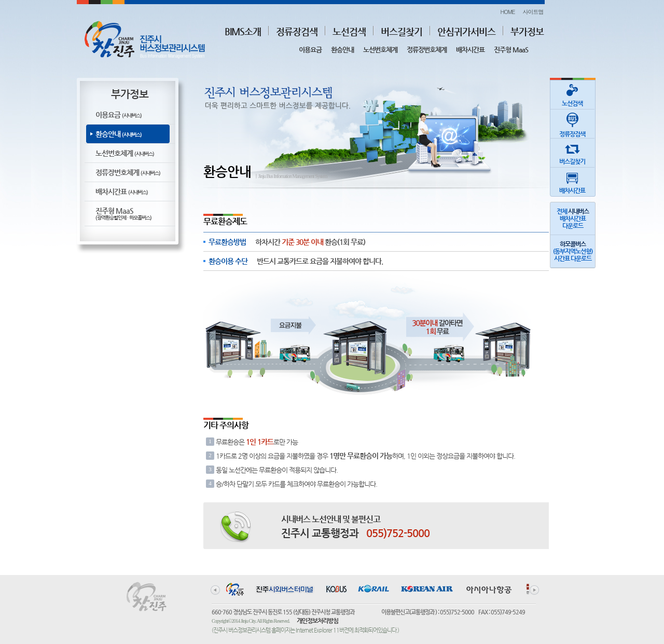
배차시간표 (470, 50)
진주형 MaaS (511, 50)
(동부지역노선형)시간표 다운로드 (573, 251)
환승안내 (342, 50)
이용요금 (310, 50)
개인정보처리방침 (317, 621)
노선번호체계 (380, 50)
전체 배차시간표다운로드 (573, 218)
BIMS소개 (243, 31)
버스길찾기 (402, 31)
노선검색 (349, 31)
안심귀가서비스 (466, 31)
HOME (507, 12)
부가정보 (527, 31)
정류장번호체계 (427, 50)
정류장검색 (297, 31)
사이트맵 (533, 12)
